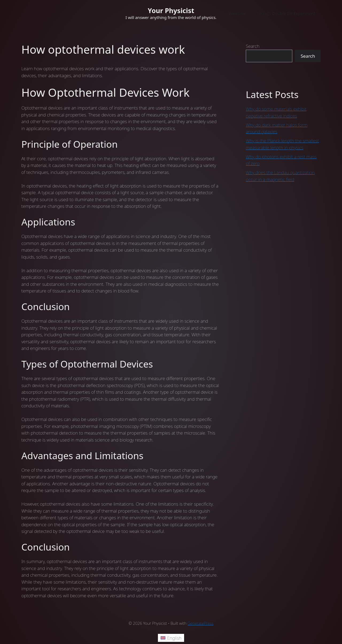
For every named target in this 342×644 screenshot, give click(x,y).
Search (253, 46)
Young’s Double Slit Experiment (286, 13)
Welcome (237, 13)
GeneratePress (201, 623)
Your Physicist (171, 10)
